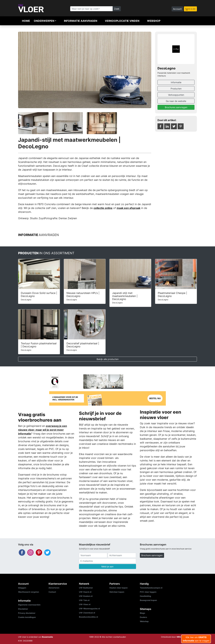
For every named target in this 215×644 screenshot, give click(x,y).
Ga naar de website (176, 101)
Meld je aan (107, 566)
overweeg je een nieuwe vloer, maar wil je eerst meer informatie (43, 430)
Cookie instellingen (27, 617)
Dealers (143, 617)
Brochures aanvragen (176, 107)
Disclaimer (23, 609)
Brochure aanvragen (152, 555)
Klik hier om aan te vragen (196, 639)
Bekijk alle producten (108, 359)
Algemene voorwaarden (29, 605)
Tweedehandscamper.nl (151, 588)
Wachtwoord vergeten (29, 592)
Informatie (176, 82)
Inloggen (22, 588)
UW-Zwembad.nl (87, 613)
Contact (52, 592)
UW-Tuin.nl (84, 600)
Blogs (143, 613)
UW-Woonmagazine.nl (89, 609)
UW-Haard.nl (85, 592)
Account (177, 9)
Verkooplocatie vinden (122, 21)
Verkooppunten (176, 95)
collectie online (103, 208)
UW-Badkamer (86, 588)
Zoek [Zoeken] (117, 9)
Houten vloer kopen (118, 588)
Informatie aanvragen (81, 21)
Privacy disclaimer (27, 613)
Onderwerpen (44, 21)
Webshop (154, 21)
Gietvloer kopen (117, 592)
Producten (176, 89)
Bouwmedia (47, 637)
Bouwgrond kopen (148, 600)
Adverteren (54, 588)
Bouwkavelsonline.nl (88, 617)
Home (26, 21)
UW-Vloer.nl (85, 604)
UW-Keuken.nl (86, 596)
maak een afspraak (128, 208)
